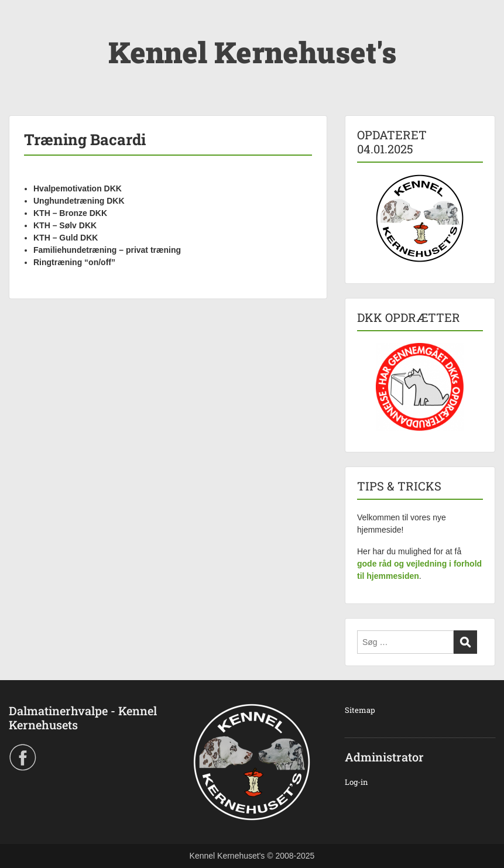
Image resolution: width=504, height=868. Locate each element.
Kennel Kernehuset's (252, 52)
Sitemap (360, 710)
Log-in (356, 782)
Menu (21, 32)
